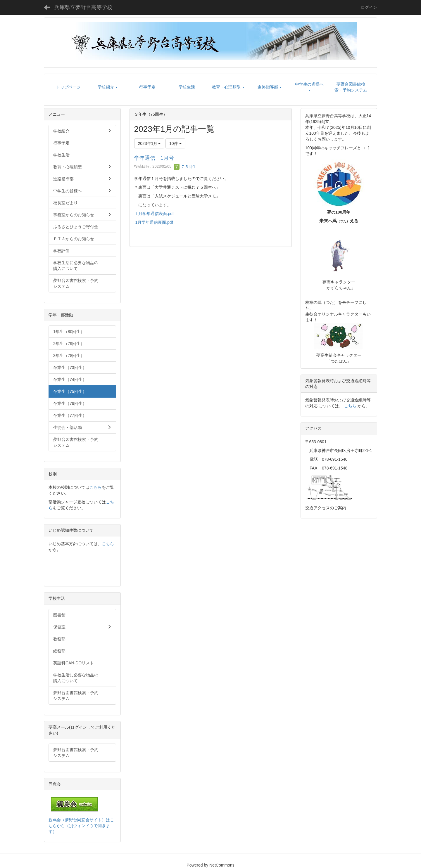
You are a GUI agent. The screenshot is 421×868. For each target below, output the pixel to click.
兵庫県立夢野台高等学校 (83, 7)
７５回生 (185, 167)
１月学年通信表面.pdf (154, 214)
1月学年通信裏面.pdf (154, 222)
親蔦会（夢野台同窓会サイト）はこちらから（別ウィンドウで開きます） (81, 826)
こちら (96, 487)
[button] (108, 87)
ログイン (369, 7)
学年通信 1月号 (154, 158)
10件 (175, 143)
